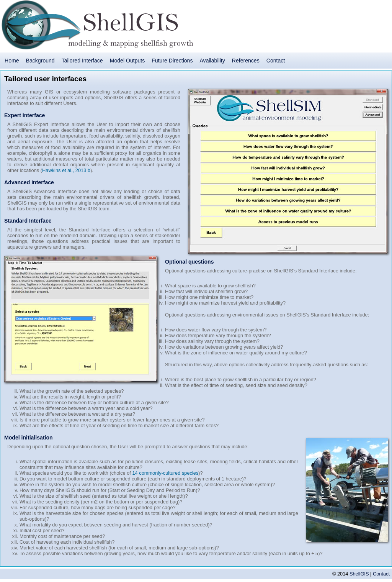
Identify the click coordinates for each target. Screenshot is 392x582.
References (246, 61)
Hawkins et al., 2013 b (66, 170)
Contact (276, 61)
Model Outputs (127, 61)
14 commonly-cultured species (165, 473)
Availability (212, 61)
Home (12, 61)
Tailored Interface (82, 61)
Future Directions (172, 61)
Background (40, 61)
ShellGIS (359, 574)
